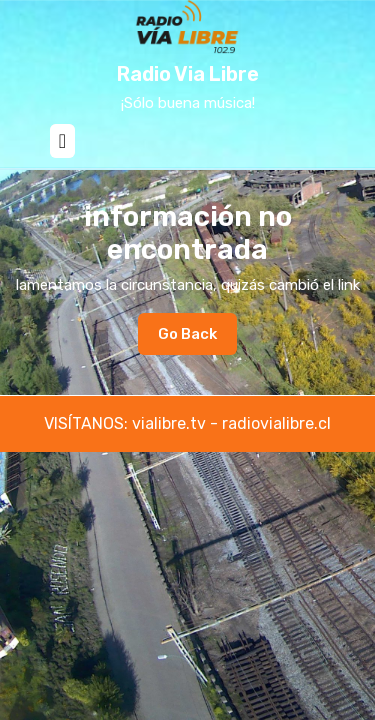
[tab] (62, 141)
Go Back (197, 339)
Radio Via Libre (188, 74)
